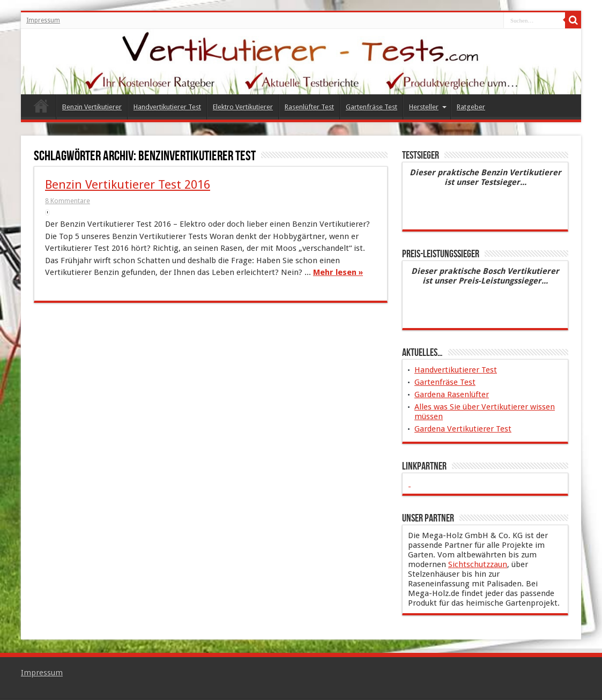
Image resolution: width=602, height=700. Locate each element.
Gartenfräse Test (371, 107)
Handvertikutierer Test (167, 107)
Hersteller (428, 107)
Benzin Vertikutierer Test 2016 (128, 184)
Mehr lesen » (338, 272)
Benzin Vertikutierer (92, 107)
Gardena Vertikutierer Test (463, 429)
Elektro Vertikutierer (243, 107)
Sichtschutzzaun (478, 564)
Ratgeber (471, 107)
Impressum (43, 20)
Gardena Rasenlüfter (452, 394)
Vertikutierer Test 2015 (41, 108)
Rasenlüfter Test (309, 107)
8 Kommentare (68, 201)
